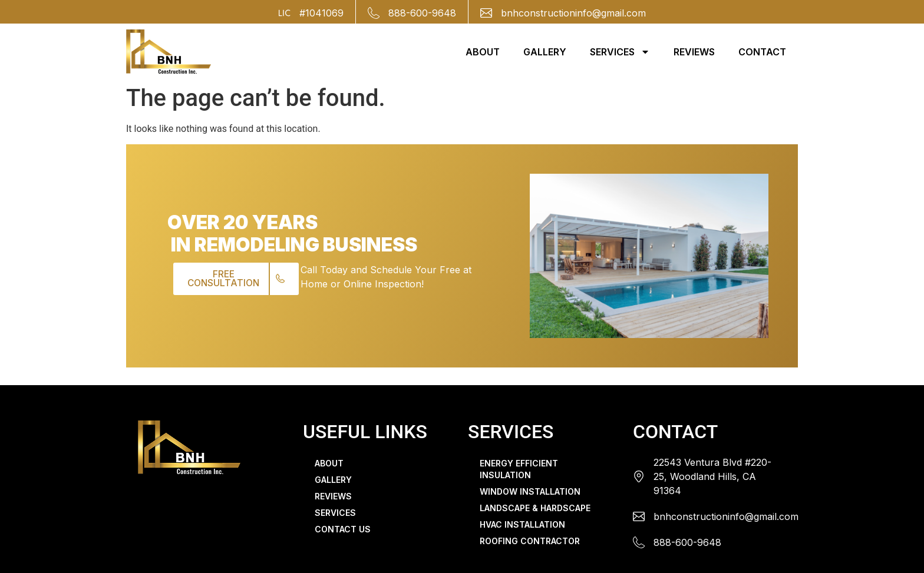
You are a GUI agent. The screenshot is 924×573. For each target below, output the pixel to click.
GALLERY (545, 52)
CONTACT (762, 52)
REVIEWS (694, 52)
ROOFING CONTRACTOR (530, 541)
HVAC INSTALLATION (522, 524)
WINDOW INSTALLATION (530, 491)
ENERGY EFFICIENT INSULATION (519, 469)
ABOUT (483, 52)
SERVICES (620, 52)
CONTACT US (343, 529)
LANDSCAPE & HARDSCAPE (535, 508)
